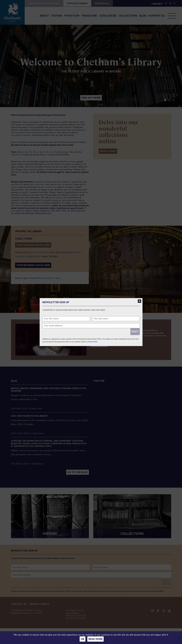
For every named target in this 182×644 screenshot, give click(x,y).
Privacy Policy (93, 342)
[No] (179, 638)
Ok (83, 639)
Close (139, 301)
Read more (96, 639)
